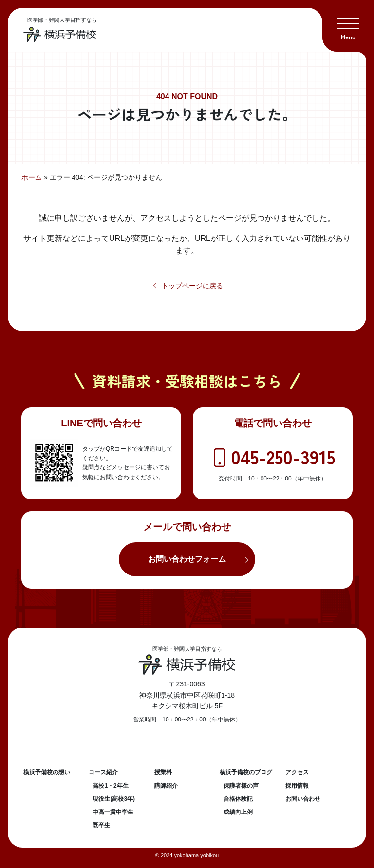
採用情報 (297, 786)
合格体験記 (238, 799)
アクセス (297, 772)
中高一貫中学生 (113, 812)
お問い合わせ (303, 799)
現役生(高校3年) (114, 799)
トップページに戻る (187, 286)
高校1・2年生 (110, 786)
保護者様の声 (241, 786)
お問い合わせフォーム (187, 559)
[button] (348, 26)
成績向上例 (238, 812)
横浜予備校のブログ (246, 772)
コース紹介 (103, 772)
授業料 (163, 772)
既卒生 (101, 825)
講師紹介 (166, 786)
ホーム (32, 177)
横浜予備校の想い (47, 772)
